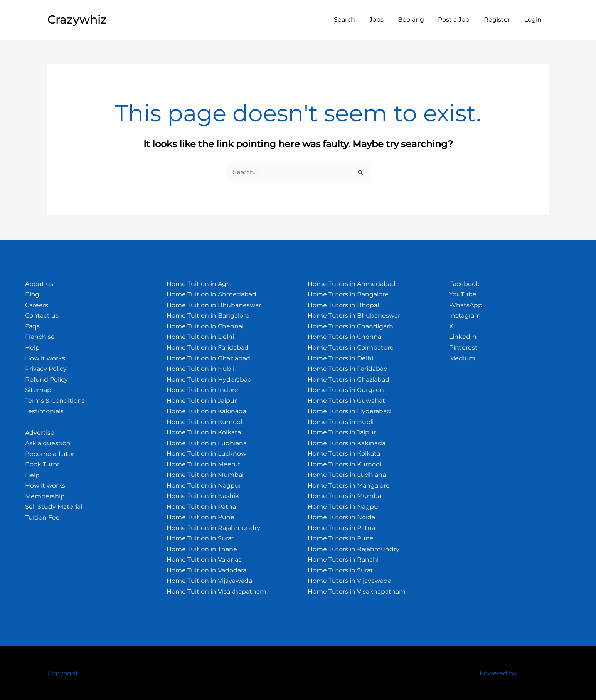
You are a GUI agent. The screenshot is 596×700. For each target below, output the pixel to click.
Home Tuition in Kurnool (204, 422)
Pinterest (463, 347)
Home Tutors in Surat (340, 570)
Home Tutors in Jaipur (342, 432)
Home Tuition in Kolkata (204, 432)
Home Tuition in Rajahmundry (213, 528)
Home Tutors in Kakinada (347, 443)
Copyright (63, 673)
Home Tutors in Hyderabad (349, 411)
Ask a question (48, 443)
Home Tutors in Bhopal (343, 305)
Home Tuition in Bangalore (208, 316)
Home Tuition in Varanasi (205, 559)
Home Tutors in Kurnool (344, 464)
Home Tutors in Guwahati (347, 401)
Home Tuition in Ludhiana (207, 443)
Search (354, 19)
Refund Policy (46, 379)
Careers (37, 305)
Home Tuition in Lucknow (206, 453)
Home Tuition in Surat (200, 538)
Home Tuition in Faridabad (208, 347)
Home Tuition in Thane (202, 549)
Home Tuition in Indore (202, 390)
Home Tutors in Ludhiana (347, 475)
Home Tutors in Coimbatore (351, 347)
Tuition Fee (42, 517)
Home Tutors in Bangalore (348, 294)
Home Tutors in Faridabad (348, 369)
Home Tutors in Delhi (340, 358)
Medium (462, 358)
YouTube (463, 294)
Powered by (498, 673)
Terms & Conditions (55, 401)
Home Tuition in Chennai (205, 326)
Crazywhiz (77, 19)
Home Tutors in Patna (341, 528)
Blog (32, 294)
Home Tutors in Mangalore (349, 485)
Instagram (465, 316)
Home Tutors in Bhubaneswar (354, 316)
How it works (45, 358)
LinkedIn (463, 337)
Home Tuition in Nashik (203, 496)
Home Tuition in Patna (201, 507)
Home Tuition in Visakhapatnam (216, 591)
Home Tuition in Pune (200, 517)
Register (500, 19)
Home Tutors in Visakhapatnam (357, 591)
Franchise (40, 337)
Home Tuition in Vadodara (206, 570)
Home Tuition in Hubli (200, 369)
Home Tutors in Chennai (345, 337)
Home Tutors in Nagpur (344, 507)
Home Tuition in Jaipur (202, 401)
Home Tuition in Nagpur (204, 485)
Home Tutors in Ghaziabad (349, 379)
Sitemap (38, 390)
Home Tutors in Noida (341, 517)
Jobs (385, 19)
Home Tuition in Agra (199, 284)
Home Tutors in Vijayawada (349, 581)
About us (39, 284)
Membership (45, 496)
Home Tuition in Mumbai (205, 475)
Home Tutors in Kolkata (344, 453)
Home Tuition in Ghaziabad (208, 358)
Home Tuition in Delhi (200, 337)
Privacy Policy (46, 369)
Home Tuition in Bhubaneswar (214, 305)
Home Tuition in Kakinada (206, 411)
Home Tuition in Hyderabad (209, 379)
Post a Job (458, 19)
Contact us (42, 316)
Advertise (40, 433)
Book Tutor (42, 464)
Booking (417, 19)
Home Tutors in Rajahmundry (354, 549)
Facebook (464, 284)
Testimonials (44, 411)
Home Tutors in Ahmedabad (352, 284)
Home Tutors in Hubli (341, 422)
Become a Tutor (50, 454)
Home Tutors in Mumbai (345, 496)
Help (32, 347)
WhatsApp (466, 305)
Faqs (32, 326)
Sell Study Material (54, 507)
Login (534, 19)
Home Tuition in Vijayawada (209, 581)
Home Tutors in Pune (341, 538)
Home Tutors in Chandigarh (350, 326)
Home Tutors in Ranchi (343, 559)
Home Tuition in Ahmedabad (211, 294)
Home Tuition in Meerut (204, 464)
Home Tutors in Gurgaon (346, 390)
